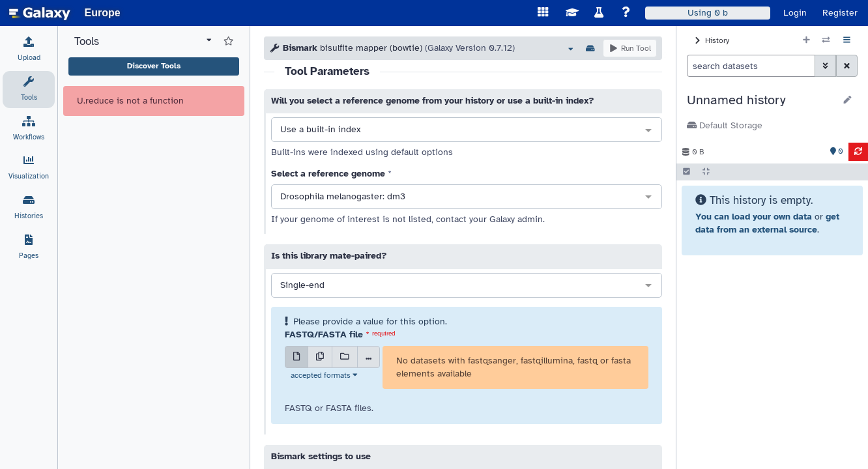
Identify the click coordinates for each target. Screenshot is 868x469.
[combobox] (467, 130)
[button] (761, 100)
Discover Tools (154, 66)
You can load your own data (754, 217)
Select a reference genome (328, 174)
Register (840, 13)
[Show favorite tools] (228, 42)
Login (795, 13)
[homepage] (40, 13)
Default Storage (725, 125)
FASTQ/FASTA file (324, 334)
